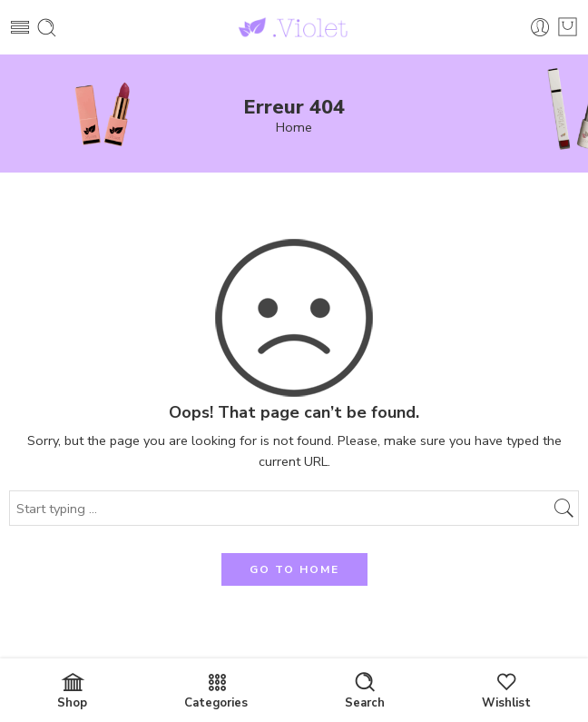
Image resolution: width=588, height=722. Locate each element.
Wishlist (506, 691)
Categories (216, 691)
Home (294, 128)
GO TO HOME (294, 569)
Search (365, 691)
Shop (72, 691)
